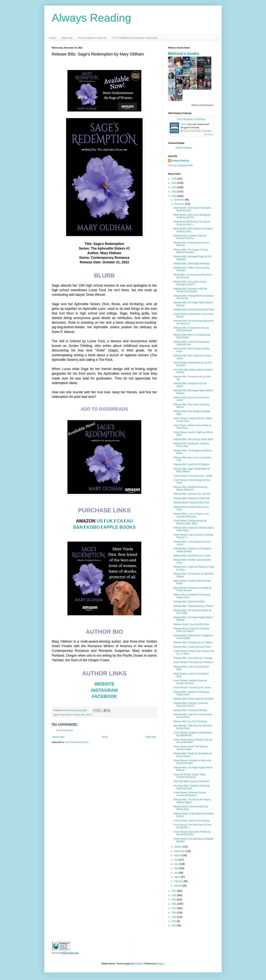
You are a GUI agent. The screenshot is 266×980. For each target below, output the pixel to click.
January (178, 886)
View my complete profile (180, 165)
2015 (174, 917)
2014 (174, 921)
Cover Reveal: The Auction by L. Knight (193, 476)
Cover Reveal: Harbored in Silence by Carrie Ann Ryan (192, 762)
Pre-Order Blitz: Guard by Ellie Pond (191, 781)
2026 (174, 179)
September (180, 851)
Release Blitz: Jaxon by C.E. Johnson (192, 494)
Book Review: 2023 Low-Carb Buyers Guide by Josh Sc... (192, 216)
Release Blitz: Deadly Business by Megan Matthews (190, 488)
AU (130, 521)
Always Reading (91, 18)
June (177, 864)
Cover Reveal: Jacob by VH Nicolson (192, 821)
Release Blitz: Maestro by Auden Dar (192, 498)
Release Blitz (79, 715)
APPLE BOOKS (119, 527)
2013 (174, 925)
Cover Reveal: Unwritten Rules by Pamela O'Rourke (190, 682)
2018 (174, 904)
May (177, 868)
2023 (174, 192)
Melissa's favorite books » (203, 105)
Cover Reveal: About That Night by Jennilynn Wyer (191, 748)
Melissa (184, 124)
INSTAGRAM (104, 690)
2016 (174, 913)
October (178, 847)
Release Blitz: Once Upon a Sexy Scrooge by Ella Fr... (190, 283)
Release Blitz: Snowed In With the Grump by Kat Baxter (190, 290)
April (177, 873)
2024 (174, 187)
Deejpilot (139, 964)
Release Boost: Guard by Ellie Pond (191, 503)
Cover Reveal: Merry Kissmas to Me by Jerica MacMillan (193, 741)
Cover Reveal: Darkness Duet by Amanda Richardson (190, 794)
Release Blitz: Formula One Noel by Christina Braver (191, 329)
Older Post (151, 737)
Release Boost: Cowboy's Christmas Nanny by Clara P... (192, 630)
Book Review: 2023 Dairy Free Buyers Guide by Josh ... (192, 209)
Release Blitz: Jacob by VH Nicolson (192, 464)
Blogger (160, 964)
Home (52, 38)
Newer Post (58, 737)
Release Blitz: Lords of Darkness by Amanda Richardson (191, 515)
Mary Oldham (66, 715)
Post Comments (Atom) (77, 742)
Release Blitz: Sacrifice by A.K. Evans (192, 556)
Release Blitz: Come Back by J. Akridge (193, 658)
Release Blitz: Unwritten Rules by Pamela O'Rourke (190, 237)
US (100, 521)
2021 (174, 891)
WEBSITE (104, 684)
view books (208, 134)
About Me (67, 38)
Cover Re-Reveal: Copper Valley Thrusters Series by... (190, 776)
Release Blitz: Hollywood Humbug (190, 710)
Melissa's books (184, 54)
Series (89, 715)
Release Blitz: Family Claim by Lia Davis (193, 699)
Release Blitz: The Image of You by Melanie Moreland (191, 251)
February (179, 881)
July (177, 860)
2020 (174, 895)
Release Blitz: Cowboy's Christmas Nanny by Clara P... (191, 705)
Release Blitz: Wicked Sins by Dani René (194, 310)
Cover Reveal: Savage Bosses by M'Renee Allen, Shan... (190, 522)
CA (120, 521)
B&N (78, 527)
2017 (174, 908)
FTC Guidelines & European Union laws (135, 38)
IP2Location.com (70, 953)
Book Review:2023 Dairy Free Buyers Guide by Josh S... (192, 223)
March (178, 877)
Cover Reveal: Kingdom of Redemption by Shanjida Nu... (193, 734)
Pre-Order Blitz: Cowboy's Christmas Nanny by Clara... (192, 787)
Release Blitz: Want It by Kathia (189, 602)
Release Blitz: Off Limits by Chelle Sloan (193, 439)
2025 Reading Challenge (191, 119)
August (178, 855)
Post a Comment (65, 730)
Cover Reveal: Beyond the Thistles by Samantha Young (192, 833)
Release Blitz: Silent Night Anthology (192, 264)
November (180, 204)
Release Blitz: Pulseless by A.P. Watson (193, 642)
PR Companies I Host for (92, 38)
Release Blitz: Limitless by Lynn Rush (192, 647)
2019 (174, 900)
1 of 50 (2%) (206, 131)
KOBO (93, 527)
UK (110, 521)
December (180, 200)
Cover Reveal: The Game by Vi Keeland (193, 662)
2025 (174, 183)
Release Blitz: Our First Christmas (190, 721)
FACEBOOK (104, 696)
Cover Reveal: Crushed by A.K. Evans (192, 688)
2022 (174, 196)
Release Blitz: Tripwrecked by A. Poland (193, 606)
